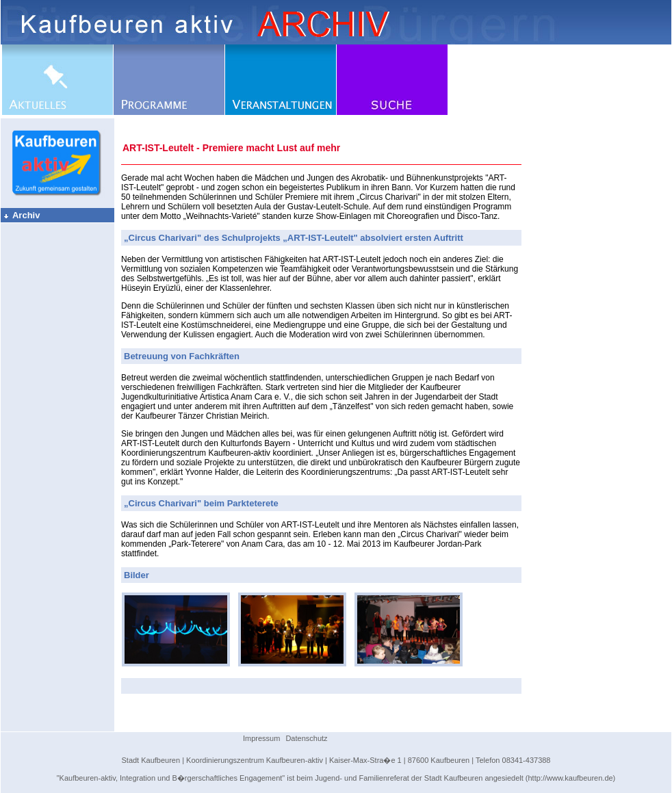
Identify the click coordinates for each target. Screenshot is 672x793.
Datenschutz (306, 738)
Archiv (21, 215)
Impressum (261, 738)
